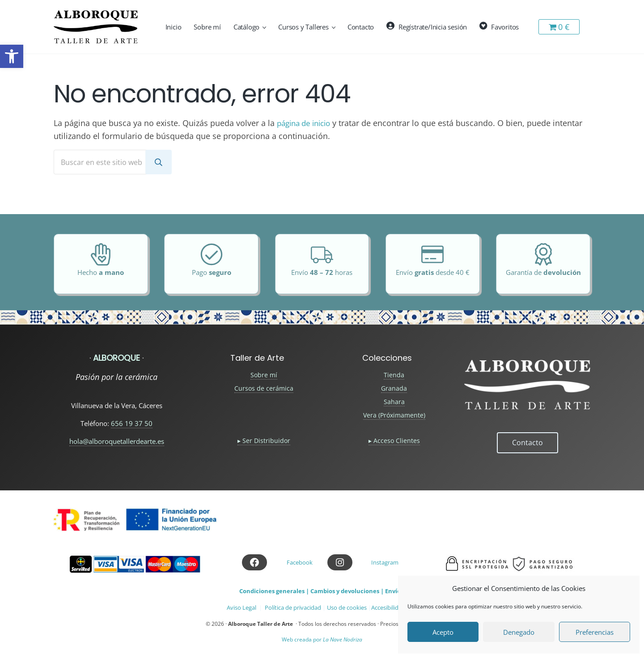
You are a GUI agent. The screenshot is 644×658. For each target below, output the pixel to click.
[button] (12, 56)
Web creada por (322, 639)
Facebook (300, 562)
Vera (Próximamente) (394, 415)
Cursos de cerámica (264, 388)
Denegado (519, 632)
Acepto (443, 632)
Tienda (394, 375)
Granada (394, 388)
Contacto (527, 442)
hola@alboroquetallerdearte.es (117, 441)
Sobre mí (264, 375)
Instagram (385, 562)
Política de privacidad (293, 607)
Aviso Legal (241, 607)
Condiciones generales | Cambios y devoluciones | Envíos (321, 591)
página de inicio (307, 121)
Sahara (394, 402)
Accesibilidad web (394, 607)
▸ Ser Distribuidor (264, 441)
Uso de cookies (347, 607)
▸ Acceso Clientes (394, 441)
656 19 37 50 (132, 423)
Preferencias (595, 632)
